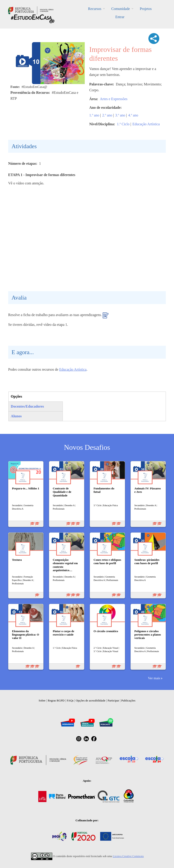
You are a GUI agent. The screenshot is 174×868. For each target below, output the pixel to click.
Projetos (146, 9)
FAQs (70, 700)
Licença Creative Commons (128, 856)
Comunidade (121, 9)
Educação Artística (146, 124)
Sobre (42, 700)
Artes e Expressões (114, 99)
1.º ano (94, 115)
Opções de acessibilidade (91, 700)
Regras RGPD (56, 700)
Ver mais (154, 678)
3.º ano (120, 115)
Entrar (120, 17)
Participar (113, 700)
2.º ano (107, 115)
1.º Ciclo (123, 124)
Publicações (128, 700)
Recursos (95, 9)
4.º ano (133, 115)
